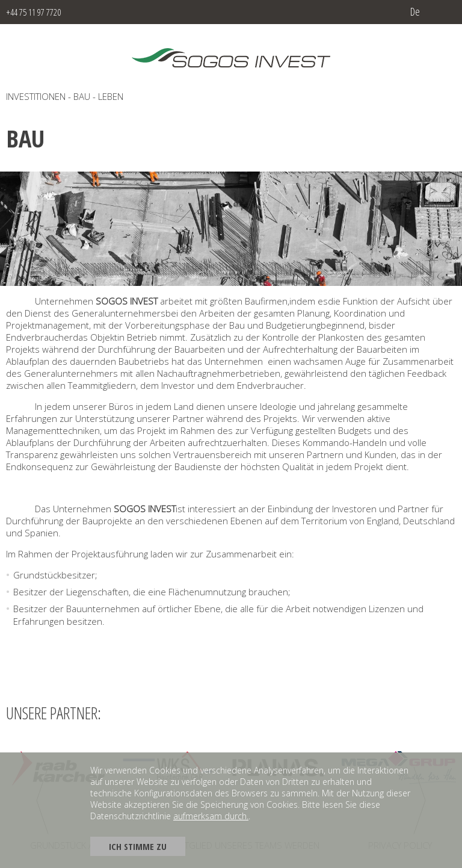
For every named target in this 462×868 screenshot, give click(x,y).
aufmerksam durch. (211, 816)
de (415, 11)
